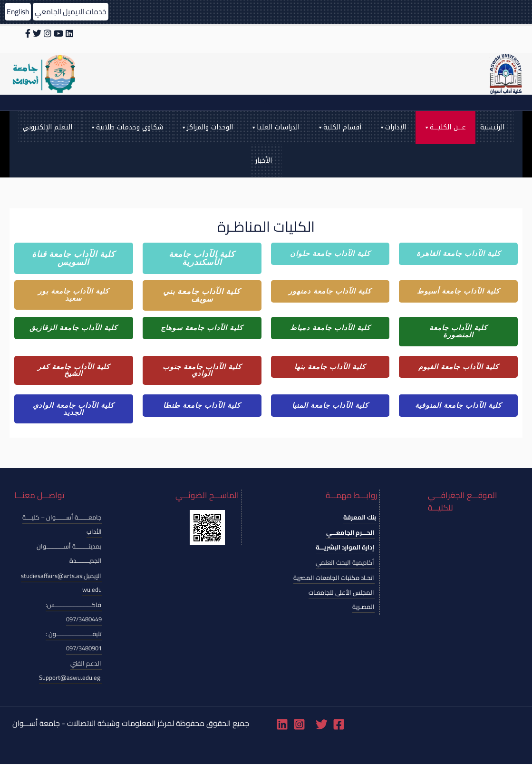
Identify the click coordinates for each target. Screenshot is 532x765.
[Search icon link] (266, 103)
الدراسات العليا (275, 127)
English (19, 11)
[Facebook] (339, 725)
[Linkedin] (282, 725)
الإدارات (392, 127)
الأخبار (264, 161)
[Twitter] (322, 725)
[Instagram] (299, 725)
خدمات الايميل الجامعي (73, 11)
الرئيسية (492, 127)
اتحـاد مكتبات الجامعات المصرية (334, 578)
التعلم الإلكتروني (48, 127)
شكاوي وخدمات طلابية (126, 127)
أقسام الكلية (339, 127)
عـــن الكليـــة (445, 127)
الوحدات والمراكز (207, 127)
